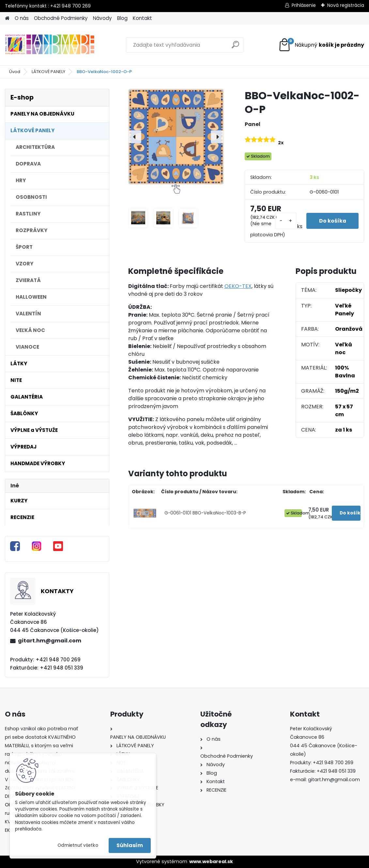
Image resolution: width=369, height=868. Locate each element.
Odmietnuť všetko (78, 845)
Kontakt (142, 18)
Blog (122, 18)
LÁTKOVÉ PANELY (48, 72)
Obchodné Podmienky (61, 18)
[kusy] (284, 221)
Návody (102, 18)
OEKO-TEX (238, 286)
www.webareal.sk (211, 861)
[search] (235, 47)
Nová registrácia (346, 5)
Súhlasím (130, 845)
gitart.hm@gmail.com (50, 641)
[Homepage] (7, 18)
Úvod (15, 72)
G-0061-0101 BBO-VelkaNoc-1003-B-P (205, 513)
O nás (22, 18)
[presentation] (135, 137)
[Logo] (50, 45)
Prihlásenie (304, 5)
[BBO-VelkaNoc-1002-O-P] (176, 137)
